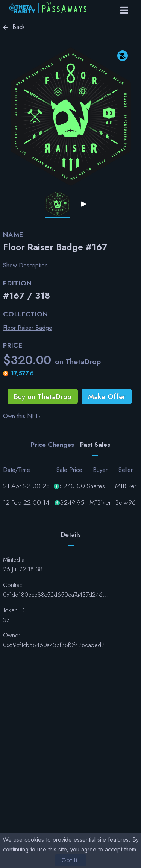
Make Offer (107, 396)
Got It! (70, 860)
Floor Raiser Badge (28, 328)
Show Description (25, 265)
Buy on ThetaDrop (43, 396)
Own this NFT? (22, 416)
